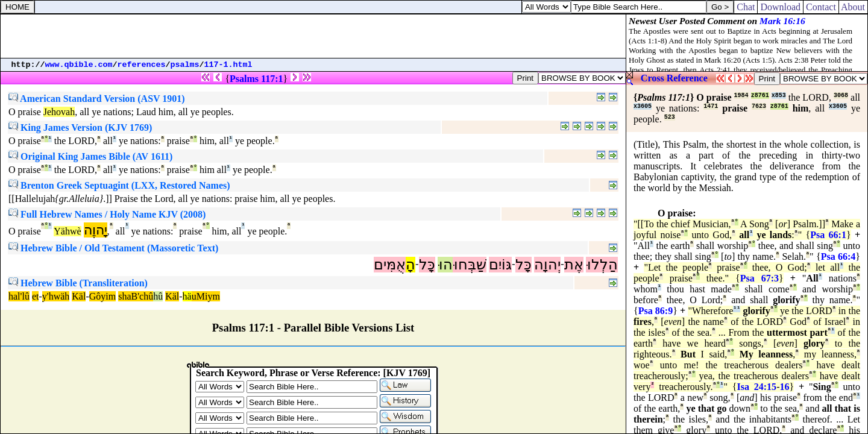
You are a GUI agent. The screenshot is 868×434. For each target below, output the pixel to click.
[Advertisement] (313, 36)
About (853, 7)
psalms (185, 65)
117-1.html (228, 65)
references (142, 65)
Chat (746, 7)
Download (780, 7)
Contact (821, 7)
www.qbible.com (79, 65)
